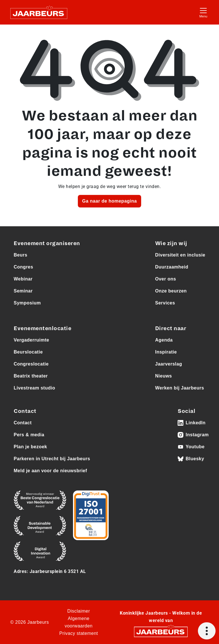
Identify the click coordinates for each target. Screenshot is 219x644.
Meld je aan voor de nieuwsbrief (50, 471)
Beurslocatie (28, 352)
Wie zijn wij (171, 243)
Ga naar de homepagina (109, 201)
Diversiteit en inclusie (180, 255)
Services (165, 303)
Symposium (27, 303)
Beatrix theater (31, 376)
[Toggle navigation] (203, 12)
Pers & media (29, 435)
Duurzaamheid (172, 267)
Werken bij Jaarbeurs (180, 388)
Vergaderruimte (31, 340)
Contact (23, 423)
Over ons (166, 279)
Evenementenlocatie (42, 328)
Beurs (21, 255)
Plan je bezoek (30, 447)
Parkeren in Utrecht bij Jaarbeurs (52, 459)
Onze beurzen (171, 291)
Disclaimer (79, 611)
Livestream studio (34, 388)
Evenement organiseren (47, 243)
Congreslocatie (31, 364)
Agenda (164, 340)
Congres (23, 267)
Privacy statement (79, 633)
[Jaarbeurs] (161, 632)
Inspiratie (166, 352)
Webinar (23, 279)
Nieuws (164, 376)
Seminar (23, 291)
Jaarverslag (169, 364)
